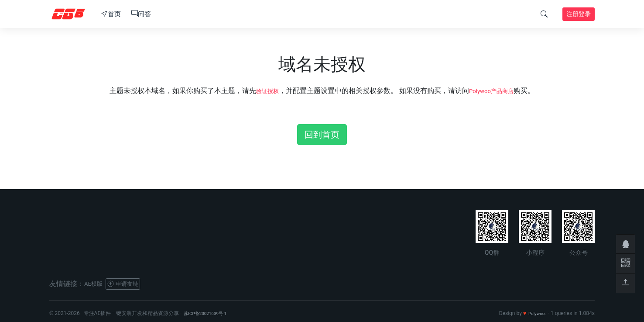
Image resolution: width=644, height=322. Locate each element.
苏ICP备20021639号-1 (210, 313)
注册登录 (579, 14)
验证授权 (263, 91)
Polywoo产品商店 (494, 91)
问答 (141, 14)
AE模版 (96, 284)
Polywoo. (535, 313)
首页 (111, 14)
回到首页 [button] (322, 135)
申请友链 (131, 284)
